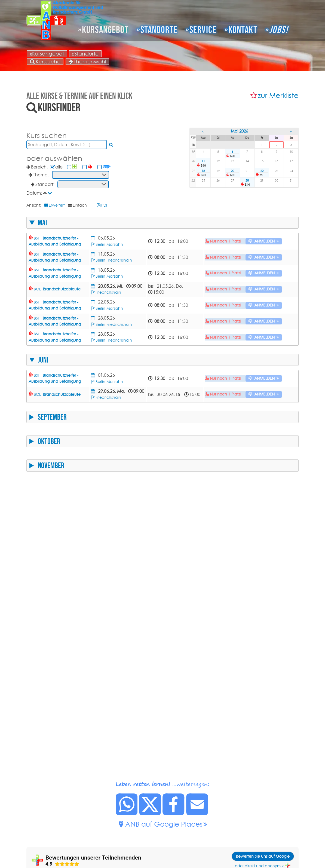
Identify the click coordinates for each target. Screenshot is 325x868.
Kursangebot (105, 30)
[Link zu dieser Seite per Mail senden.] (197, 814)
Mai (42, 223)
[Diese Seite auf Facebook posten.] (174, 814)
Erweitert (57, 205)
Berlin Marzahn (109, 244)
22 (262, 171)
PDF (105, 205)
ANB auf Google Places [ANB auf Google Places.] (164, 824)
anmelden (264, 241)
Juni (43, 360)
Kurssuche (45, 62)
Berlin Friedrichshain (114, 260)
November (51, 465)
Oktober (49, 441)
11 (203, 161)
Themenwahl (87, 62)
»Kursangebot (47, 54)
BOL (57, 289)
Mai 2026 (239, 131)
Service (203, 30)
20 (232, 171)
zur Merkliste (278, 95)
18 (203, 171)
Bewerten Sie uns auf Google (263, 856)
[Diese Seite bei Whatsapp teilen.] (127, 814)
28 (247, 180)
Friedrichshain (108, 292)
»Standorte (85, 54)
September (52, 417)
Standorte (159, 30)
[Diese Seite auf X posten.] (150, 814)
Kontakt (243, 30)
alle (59, 167)
